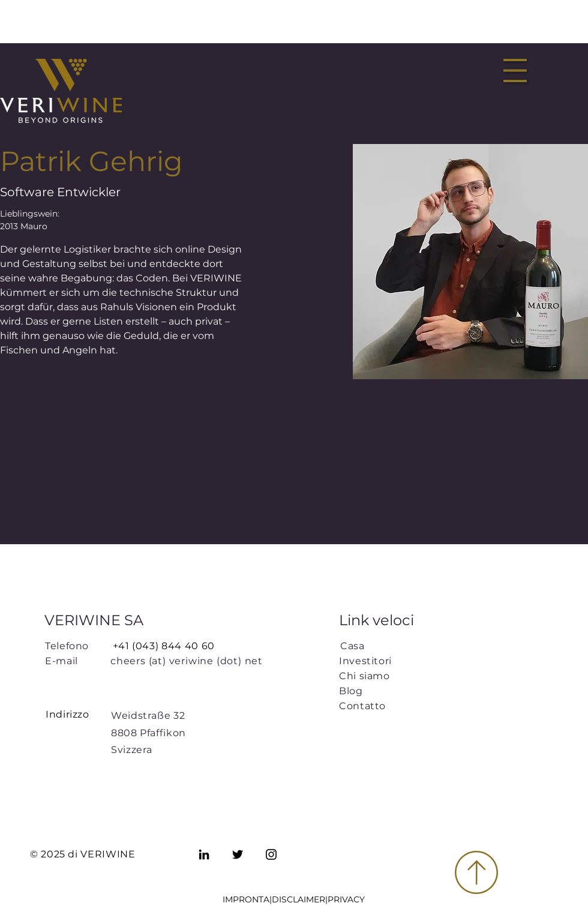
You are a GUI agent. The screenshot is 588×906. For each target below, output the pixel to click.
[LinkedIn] (204, 854)
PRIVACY (346, 899)
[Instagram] (271, 854)
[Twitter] (238, 854)
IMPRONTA (246, 899)
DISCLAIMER (298, 899)
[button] (515, 70)
